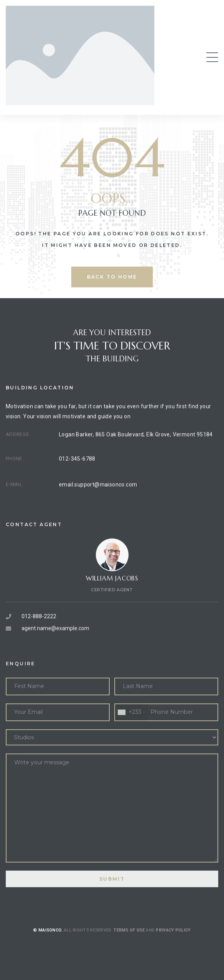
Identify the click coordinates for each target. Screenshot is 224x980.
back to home (112, 277)
